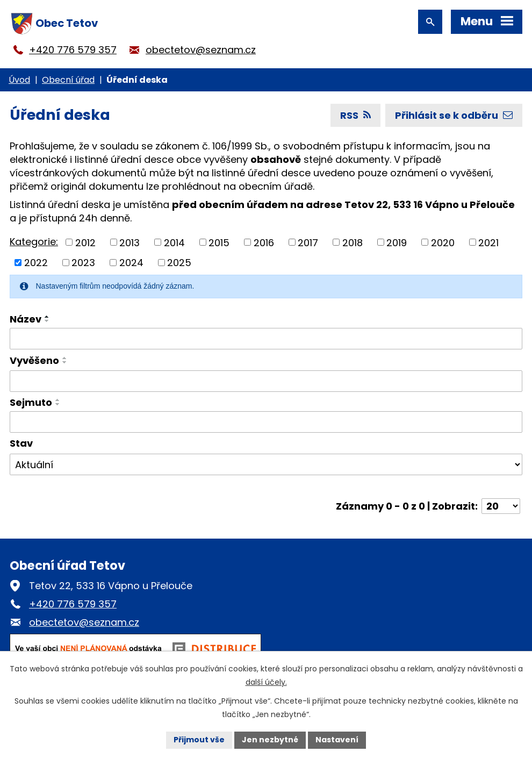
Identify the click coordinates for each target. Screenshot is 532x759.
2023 (83, 263)
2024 (131, 263)
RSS (355, 115)
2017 (308, 242)
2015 (219, 242)
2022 (36, 263)
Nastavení (337, 740)
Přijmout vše (199, 740)
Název (26, 319)
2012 (85, 242)
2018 (353, 242)
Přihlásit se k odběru (454, 115)
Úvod (19, 80)
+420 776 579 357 (73, 50)
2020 (443, 242)
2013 (130, 242)
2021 (488, 242)
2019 (397, 242)
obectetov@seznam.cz (201, 50)
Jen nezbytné (270, 740)
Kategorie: (34, 242)
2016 (264, 242)
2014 (174, 242)
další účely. (266, 682)
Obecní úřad (68, 80)
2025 (179, 263)
